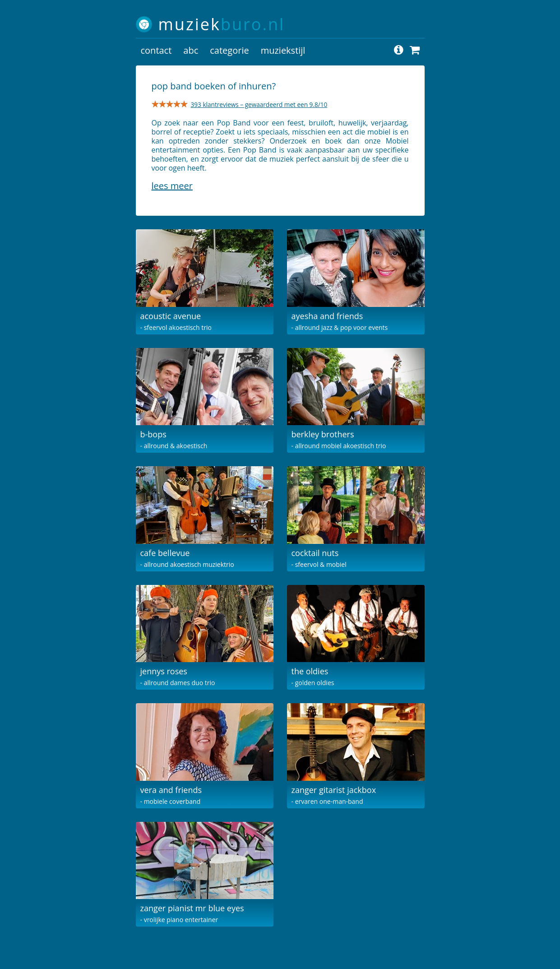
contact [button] (156, 50)
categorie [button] (229, 50)
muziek (222, 24)
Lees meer (172, 186)
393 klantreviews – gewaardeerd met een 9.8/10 (259, 104)
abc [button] (191, 50)
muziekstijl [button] (283, 50)
